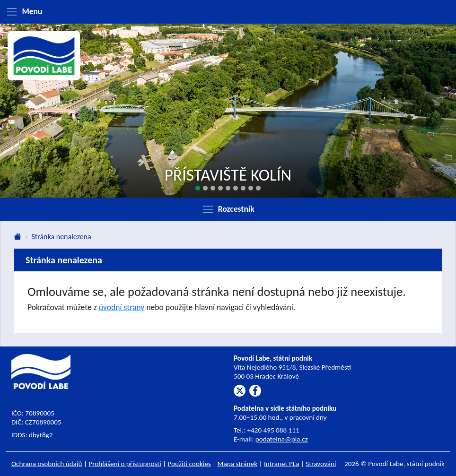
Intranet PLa (282, 464)
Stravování (321, 464)
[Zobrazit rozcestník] (228, 209)
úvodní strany (122, 307)
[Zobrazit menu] (228, 12)
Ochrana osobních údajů (47, 464)
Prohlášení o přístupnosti (125, 464)
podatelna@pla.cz (282, 439)
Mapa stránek (238, 464)
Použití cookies (189, 464)
